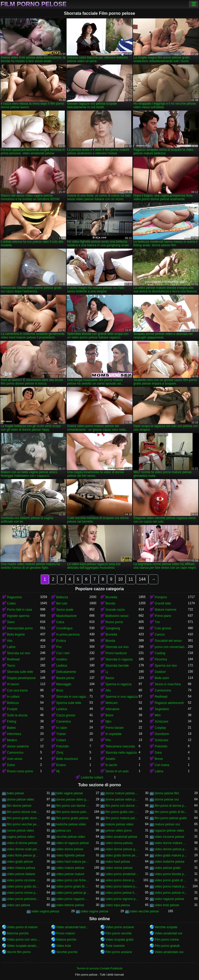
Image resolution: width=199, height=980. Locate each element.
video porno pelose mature (171, 893)
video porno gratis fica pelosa (73, 887)
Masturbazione (66, 616)
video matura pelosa (21, 868)
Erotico (61, 765)
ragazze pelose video (169, 831)
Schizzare (162, 722)
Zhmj (60, 753)
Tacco (11, 666)
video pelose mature (70, 874)
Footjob (12, 709)
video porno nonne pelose (24, 893)
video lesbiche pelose (170, 862)
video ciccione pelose (169, 837)
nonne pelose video (20, 831)
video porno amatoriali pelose (122, 874)
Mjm (108, 722)
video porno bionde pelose (171, 874)
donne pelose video (20, 799)
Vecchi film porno (19, 952)
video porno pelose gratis (73, 893)
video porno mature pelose (171, 887)
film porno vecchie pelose (24, 824)
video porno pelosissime (24, 899)
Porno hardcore (116, 653)
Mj (58, 771)
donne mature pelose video (122, 793)
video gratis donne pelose (122, 855)
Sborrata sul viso (117, 647)
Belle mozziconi (67, 759)
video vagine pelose (95, 911)
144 (142, 579)
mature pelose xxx (167, 824)
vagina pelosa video (21, 837)
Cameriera (63, 722)
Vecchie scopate (166, 927)
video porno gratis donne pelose (24, 887)
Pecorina (161, 659)
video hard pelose (118, 862)
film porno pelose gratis (171, 818)
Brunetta (111, 597)
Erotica (61, 641)
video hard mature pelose (73, 862)
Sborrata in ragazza (119, 659)
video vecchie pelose (144, 911)
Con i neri (63, 653)
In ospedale (113, 734)
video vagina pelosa (45, 911)
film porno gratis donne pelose (24, 818)
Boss (60, 690)
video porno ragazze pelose (73, 899)
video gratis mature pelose (171, 855)
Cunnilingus (64, 628)
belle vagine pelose (70, 793)
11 (131, 579)
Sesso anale (65, 610)
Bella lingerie (16, 635)
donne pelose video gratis (73, 799)
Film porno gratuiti (167, 946)
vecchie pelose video (71, 837)
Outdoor (160, 672)
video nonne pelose (119, 868)
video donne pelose (70, 849)
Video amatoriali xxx (169, 933)
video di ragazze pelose (73, 843)
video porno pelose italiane (122, 893)
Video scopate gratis (120, 940)
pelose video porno (119, 831)
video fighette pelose (70, 855)
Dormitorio (162, 734)
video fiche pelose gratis (24, 855)
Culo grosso (163, 628)
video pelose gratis (168, 868)
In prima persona (68, 635)
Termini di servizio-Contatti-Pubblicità (99, 968)
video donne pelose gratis (122, 849)
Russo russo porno (20, 771)
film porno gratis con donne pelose (122, 812)
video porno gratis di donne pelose (171, 880)
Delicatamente (66, 672)
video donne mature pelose (171, 843)
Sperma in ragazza (119, 684)
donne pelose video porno (122, 799)
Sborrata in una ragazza (73, 697)
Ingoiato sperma (18, 616)
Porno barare (115, 728)
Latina (159, 771)
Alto (10, 641)
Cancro (160, 635)
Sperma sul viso (166, 666)
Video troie (64, 946)
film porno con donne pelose (122, 806)
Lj (107, 672)
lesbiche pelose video (71, 824)
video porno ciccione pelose (24, 880)
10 (120, 579)
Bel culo (62, 603)
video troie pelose (167, 905)
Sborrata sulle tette (20, 672)
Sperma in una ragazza (122, 697)
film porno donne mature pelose (24, 812)
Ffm (108, 740)
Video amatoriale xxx (169, 952)
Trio (157, 622)
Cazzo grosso (66, 715)
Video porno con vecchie (24, 940)
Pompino (161, 597)
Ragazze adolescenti (169, 703)
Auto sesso (15, 759)
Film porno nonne (167, 940)
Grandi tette (163, 603)
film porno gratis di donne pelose (171, 812)
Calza (60, 622)
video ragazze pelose (169, 899)
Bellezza (62, 597)
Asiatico (62, 659)
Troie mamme (115, 946)
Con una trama (17, 690)
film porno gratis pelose (72, 818)
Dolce (11, 765)
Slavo (11, 622)
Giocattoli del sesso (168, 641)
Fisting (12, 722)
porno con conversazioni (171, 647)
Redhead (13, 659)
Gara (158, 753)
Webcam (112, 703)
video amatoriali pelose (121, 837)
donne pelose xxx (167, 799)
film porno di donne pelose (171, 806)
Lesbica (62, 666)
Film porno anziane (119, 952)
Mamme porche (18, 933)
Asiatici (110, 759)
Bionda (110, 603)
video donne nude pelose (24, 849)
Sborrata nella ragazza (121, 753)
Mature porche (66, 940)
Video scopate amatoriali (24, 946)
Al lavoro (13, 684)
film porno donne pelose (73, 812)
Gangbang (113, 628)
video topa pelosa (118, 905)
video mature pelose (70, 868)
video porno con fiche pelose (73, 880)
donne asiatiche (18, 746)
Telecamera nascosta (120, 746)
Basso (110, 678)
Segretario (162, 709)
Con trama (162, 765)
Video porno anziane (120, 927)
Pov (59, 647)
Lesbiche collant (92, 777)
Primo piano (163, 616)
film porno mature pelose (122, 818)
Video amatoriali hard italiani (73, 927)
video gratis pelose (20, 862)
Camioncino (163, 690)
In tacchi (111, 765)
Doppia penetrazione (21, 678)
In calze (62, 728)
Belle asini (162, 678)
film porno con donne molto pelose (73, 806)
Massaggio (64, 684)
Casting (160, 653)
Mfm (158, 715)
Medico (12, 740)
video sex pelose (19, 905)
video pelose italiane (21, 874)
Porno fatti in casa (19, 610)
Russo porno (114, 622)
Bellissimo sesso (117, 616)
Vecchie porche (67, 952)
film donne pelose (19, 806)
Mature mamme (166, 610)
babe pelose (15, 793)
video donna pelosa (119, 843)
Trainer (61, 734)
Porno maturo (66, 933)
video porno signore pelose (122, 899)
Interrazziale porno (20, 628)
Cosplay (160, 728)
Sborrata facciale (117, 666)
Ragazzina (14, 597)
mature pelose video (119, 824)
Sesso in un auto (117, 771)
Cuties (11, 603)
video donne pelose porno (171, 849)
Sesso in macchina (168, 684)
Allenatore (112, 709)
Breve (159, 759)
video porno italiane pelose (122, 887)
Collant (61, 740)
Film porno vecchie (119, 933)
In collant (13, 697)
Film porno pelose (34, 4)
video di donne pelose (22, 843)
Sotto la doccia (17, 715)
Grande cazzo (115, 610)
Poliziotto (63, 746)
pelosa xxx (64, 831)
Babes (11, 728)
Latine (11, 647)
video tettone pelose (70, 905)
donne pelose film (167, 793)
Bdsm (109, 715)
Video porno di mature (22, 927)
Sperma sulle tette (69, 703)
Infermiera (14, 734)
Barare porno (65, 678)
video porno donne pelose (122, 880)
